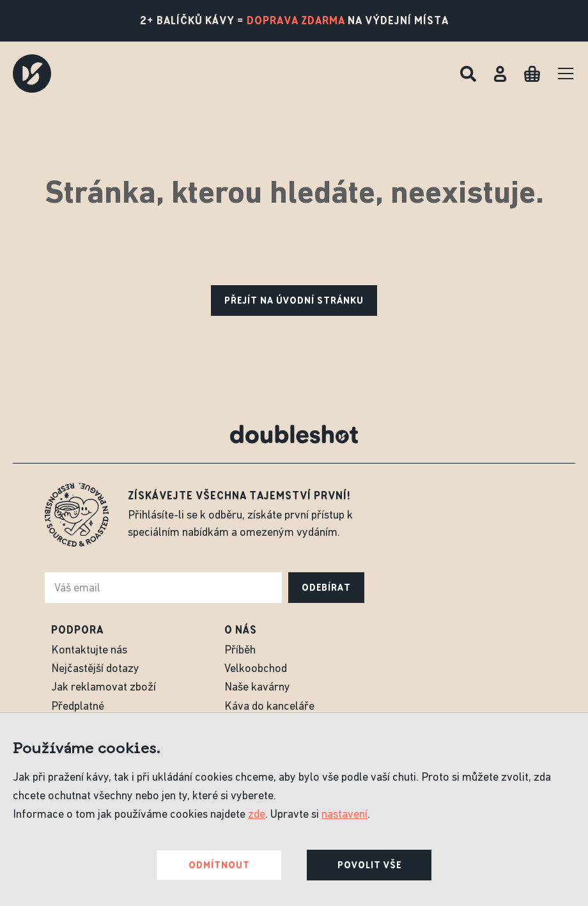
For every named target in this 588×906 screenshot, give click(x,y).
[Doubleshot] (32, 74)
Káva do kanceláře (269, 707)
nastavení (344, 815)
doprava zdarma (296, 20)
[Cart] (532, 74)
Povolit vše (369, 865)
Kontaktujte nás (89, 651)
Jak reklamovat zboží (104, 688)
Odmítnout (219, 865)
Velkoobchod (256, 669)
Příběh (240, 651)
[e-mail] (163, 588)
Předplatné (78, 707)
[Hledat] (468, 74)
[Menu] (566, 74)
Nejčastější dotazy (95, 669)
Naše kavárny (257, 688)
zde (257, 815)
